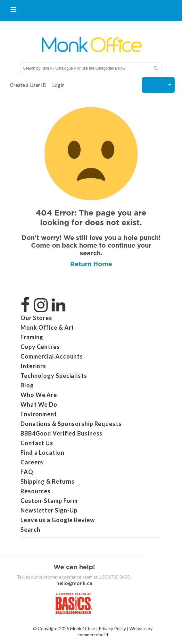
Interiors (33, 366)
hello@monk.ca (74, 583)
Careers (32, 462)
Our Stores (36, 318)
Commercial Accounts (52, 356)
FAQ (27, 472)
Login (58, 85)
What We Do (39, 404)
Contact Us (37, 443)
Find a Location (42, 453)
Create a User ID (28, 85)
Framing (32, 337)
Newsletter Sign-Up (49, 510)
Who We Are (39, 395)
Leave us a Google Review (58, 520)
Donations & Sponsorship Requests (71, 424)
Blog (27, 385)
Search (30, 530)
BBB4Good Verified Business (62, 433)
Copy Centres (40, 347)
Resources (36, 491)
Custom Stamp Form (49, 501)
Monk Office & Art (47, 327)
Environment (39, 414)
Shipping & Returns (48, 481)
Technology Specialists (54, 376)
